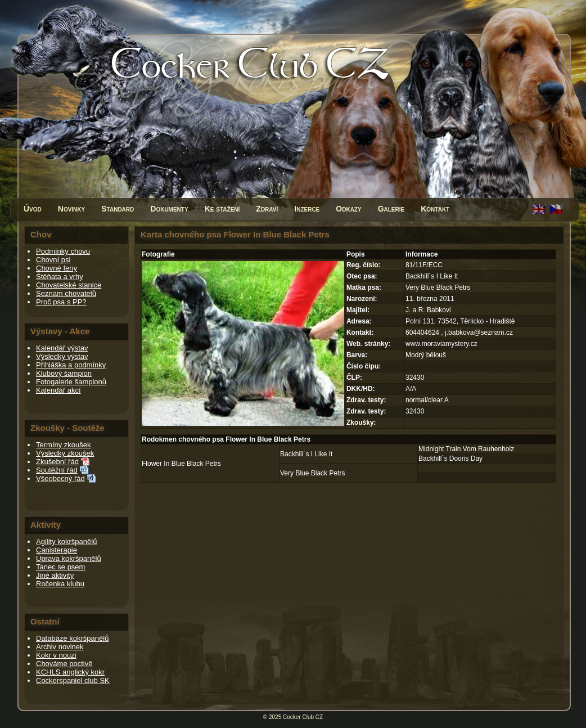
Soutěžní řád (57, 470)
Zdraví (267, 209)
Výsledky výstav (62, 356)
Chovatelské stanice (69, 285)
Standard (118, 209)
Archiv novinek (60, 647)
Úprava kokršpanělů (69, 558)
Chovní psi (53, 260)
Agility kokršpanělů (66, 541)
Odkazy (348, 209)
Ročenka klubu (60, 584)
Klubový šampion (64, 373)
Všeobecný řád (60, 478)
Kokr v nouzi (56, 655)
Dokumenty (169, 209)
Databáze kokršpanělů (72, 638)
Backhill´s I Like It (306, 454)
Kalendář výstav (62, 348)
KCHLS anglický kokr (70, 672)
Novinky (71, 209)
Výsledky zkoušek (65, 453)
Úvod (33, 209)
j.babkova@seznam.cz (479, 332)
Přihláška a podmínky (71, 365)
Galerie (391, 209)
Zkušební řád (57, 462)
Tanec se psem (60, 567)
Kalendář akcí (58, 390)
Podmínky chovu (63, 251)
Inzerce (307, 209)
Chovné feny (57, 268)
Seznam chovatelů (66, 293)
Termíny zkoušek (64, 445)
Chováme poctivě (64, 664)
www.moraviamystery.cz (441, 344)
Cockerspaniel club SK (73, 680)
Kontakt (435, 209)
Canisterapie (57, 550)
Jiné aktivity (55, 575)
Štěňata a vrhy (60, 277)
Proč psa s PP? (61, 302)
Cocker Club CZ (303, 717)
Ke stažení (222, 209)
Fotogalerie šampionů (71, 382)
